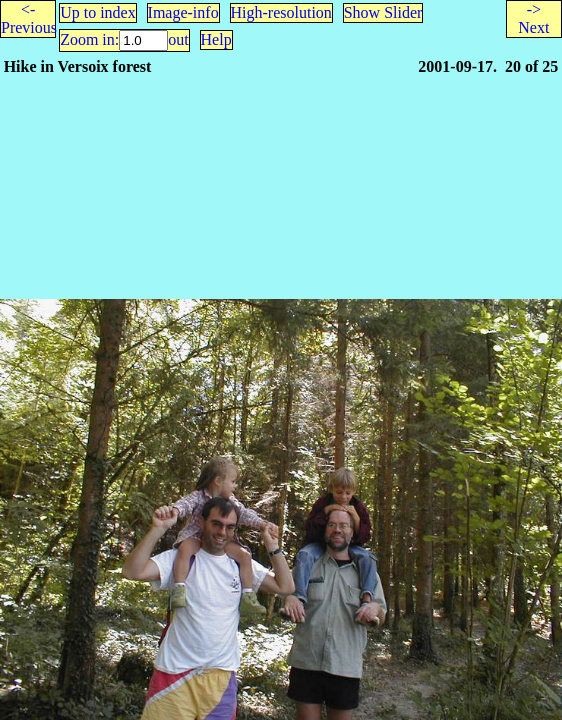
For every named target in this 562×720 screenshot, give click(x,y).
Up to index (98, 12)
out (178, 39)
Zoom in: (89, 39)
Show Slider (383, 12)
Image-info (183, 12)
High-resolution (281, 12)
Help (216, 39)
